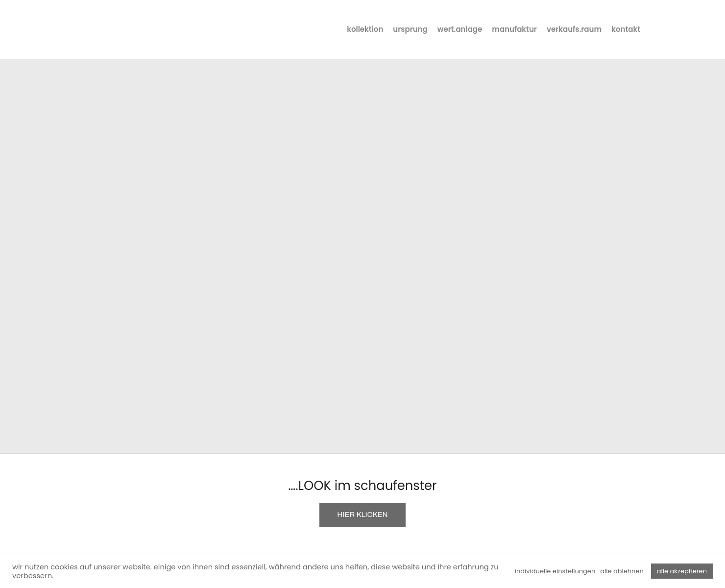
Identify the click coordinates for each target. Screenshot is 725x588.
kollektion (365, 29)
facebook (673, 29)
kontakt (626, 29)
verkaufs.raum (574, 29)
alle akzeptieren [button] (682, 571)
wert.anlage (460, 29)
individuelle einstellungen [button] (555, 571)
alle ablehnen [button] (622, 571)
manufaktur (514, 29)
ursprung (410, 29)
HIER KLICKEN (362, 514)
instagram (654, 29)
